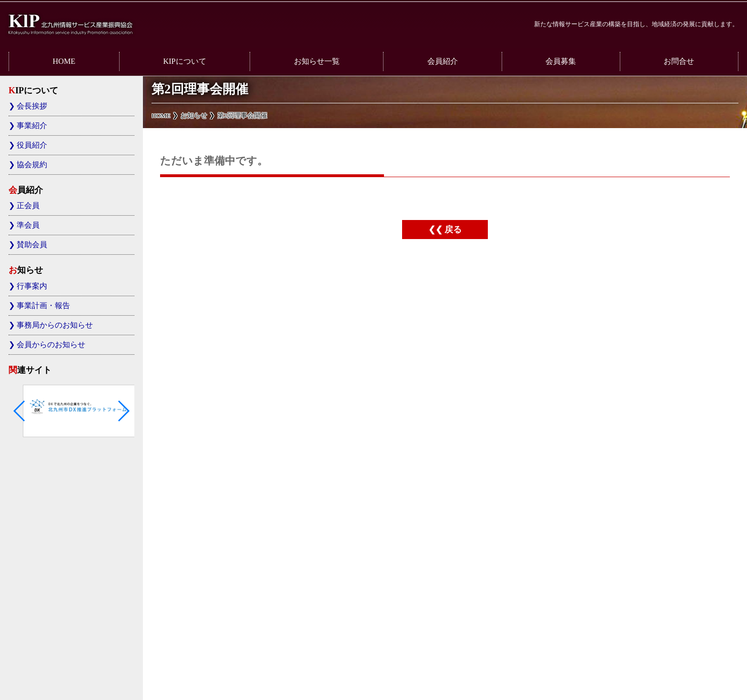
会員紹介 (443, 61)
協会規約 (32, 165)
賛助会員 (32, 245)
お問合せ (679, 61)
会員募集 (561, 61)
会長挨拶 (32, 106)
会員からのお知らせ (51, 345)
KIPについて (184, 61)
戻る (453, 230)
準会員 (28, 225)
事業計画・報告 (43, 306)
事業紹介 (32, 126)
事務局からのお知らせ (55, 325)
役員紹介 (32, 145)
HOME (64, 61)
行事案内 (32, 286)
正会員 (28, 206)
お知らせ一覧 (317, 61)
